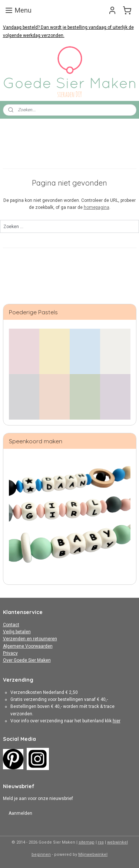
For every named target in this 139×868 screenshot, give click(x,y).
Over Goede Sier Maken (27, 660)
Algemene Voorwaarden (28, 646)
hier (117, 721)
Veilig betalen (17, 632)
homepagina (97, 208)
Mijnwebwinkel (93, 855)
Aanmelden (20, 813)
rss (101, 842)
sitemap (87, 842)
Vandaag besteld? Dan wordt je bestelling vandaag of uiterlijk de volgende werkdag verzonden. (68, 31)
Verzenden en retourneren (30, 639)
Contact (11, 625)
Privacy (10, 653)
